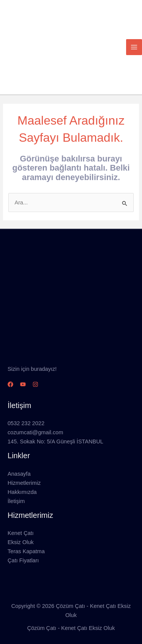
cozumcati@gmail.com (35, 432)
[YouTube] (23, 384)
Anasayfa (19, 474)
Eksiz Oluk (21, 542)
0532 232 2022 (26, 423)
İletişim (16, 501)
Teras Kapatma (26, 551)
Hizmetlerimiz (24, 483)
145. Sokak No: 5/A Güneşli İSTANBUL (55, 441)
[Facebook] (10, 384)
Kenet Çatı (21, 533)
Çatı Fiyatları (23, 560)
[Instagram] (35, 384)
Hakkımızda (22, 492)
